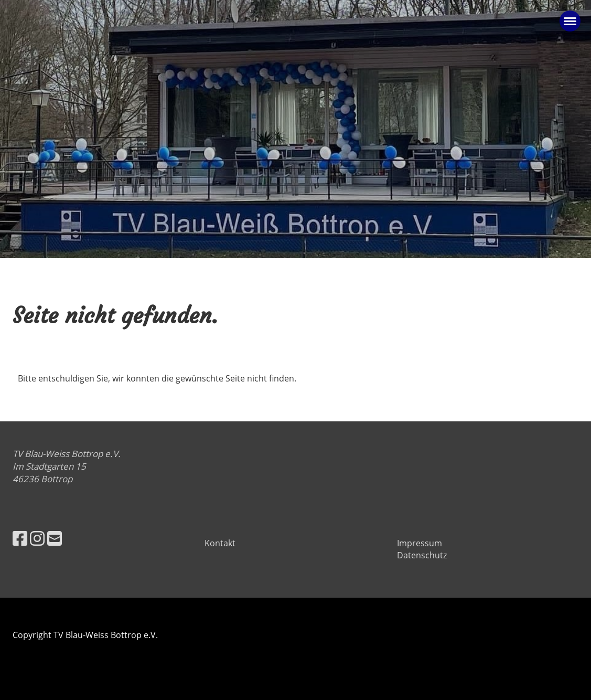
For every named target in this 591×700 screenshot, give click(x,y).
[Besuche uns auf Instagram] (37, 538)
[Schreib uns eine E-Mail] (55, 538)
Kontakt (220, 543)
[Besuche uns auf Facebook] (20, 538)
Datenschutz (422, 555)
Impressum (420, 543)
